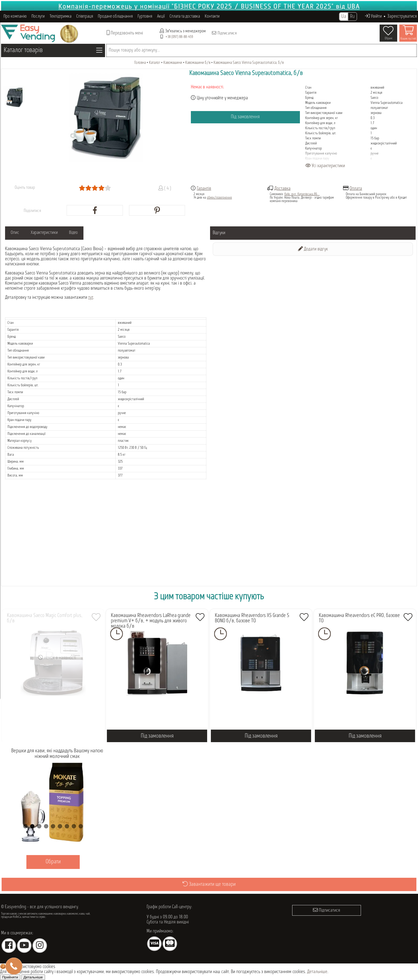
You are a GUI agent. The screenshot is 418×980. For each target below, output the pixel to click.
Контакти (212, 16)
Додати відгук (313, 249)
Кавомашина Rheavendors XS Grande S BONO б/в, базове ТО (252, 618)
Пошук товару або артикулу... (134, 50)
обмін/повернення (219, 198)
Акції (161, 16)
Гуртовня (145, 16)
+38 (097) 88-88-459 (179, 37)
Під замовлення (245, 117)
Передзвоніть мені (125, 33)
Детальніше (317, 972)
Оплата (356, 189)
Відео (86, 233)
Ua (344, 17)
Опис (17, 233)
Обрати (53, 862)
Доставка (282, 189)
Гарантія (204, 189)
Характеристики (52, 233)
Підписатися (224, 33)
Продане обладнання (115, 16)
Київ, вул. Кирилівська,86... (302, 194)
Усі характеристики (325, 166)
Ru (352, 17)
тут (91, 298)
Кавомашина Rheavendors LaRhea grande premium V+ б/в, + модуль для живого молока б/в (151, 621)
